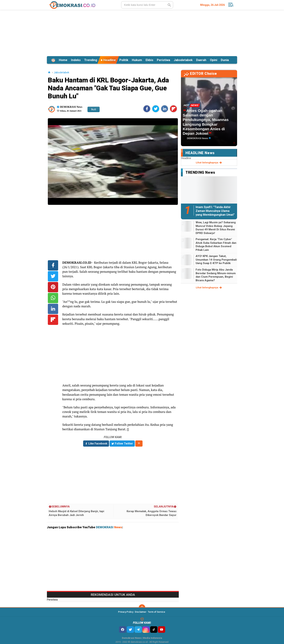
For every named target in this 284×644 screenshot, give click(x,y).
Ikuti (94, 109)
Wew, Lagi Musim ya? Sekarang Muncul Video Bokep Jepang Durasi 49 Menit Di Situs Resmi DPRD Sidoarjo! (216, 228)
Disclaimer (141, 612)
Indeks (76, 60)
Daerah (201, 60)
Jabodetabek (183, 60)
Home (63, 60)
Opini (214, 60)
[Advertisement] (142, 32)
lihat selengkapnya (209, 163)
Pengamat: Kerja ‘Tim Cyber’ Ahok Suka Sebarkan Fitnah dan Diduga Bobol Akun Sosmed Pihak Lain (216, 245)
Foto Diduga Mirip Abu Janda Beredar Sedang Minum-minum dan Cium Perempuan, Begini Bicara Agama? (216, 275)
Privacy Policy (126, 612)
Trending (91, 60)
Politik (124, 60)
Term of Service (156, 612)
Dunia (225, 60)
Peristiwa (163, 60)
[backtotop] (142, 608)
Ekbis (149, 60)
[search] (147, 5)
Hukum (137, 60)
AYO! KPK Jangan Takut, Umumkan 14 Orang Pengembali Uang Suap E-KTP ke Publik (216, 260)
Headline (108, 60)
